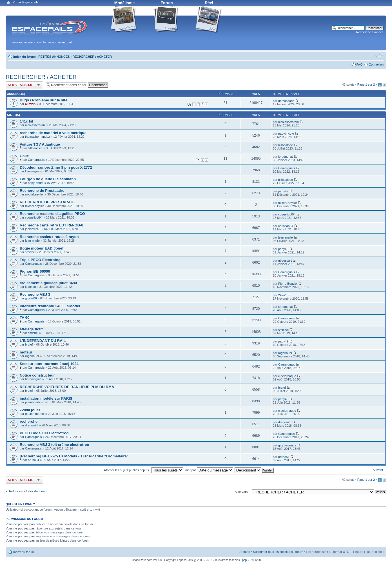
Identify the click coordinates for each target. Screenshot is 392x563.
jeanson (31, 287)
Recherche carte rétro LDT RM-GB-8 (52, 225)
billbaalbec (35, 148)
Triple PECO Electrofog (40, 260)
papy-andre (36, 183)
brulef (29, 344)
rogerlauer (32, 356)
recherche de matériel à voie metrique (53, 133)
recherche (29, 421)
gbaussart (285, 261)
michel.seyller (34, 194)
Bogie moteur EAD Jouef (42, 248)
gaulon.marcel (35, 414)
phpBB (246, 560)
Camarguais (36, 160)
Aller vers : (242, 492)
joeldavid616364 (36, 229)
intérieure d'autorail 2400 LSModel (50, 306)
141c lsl (26, 121)
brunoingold (33, 379)
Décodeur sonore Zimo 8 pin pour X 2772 (56, 167)
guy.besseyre (287, 445)
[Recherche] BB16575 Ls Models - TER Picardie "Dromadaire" (74, 456)
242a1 (283, 295)
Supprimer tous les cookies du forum (278, 552)
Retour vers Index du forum (28, 491)
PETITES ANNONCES (54, 57)
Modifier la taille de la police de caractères (379, 55)
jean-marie (32, 241)
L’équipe (244, 552)
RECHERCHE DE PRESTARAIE (47, 202)
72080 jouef (30, 410)
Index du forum (24, 57)
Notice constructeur (37, 375)
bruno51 (34, 460)
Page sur (366, 84)
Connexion (376, 64)
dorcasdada (286, 101)
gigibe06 (31, 298)
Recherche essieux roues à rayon (49, 237)
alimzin (30, 104)
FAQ (359, 64)
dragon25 (32, 425)
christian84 (286, 226)
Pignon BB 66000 (35, 271)
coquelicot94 (34, 217)
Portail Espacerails (25, 2)
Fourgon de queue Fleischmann (48, 179)
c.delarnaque (287, 376)
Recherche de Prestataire (42, 191)
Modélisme (124, 3)
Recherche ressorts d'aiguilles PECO (52, 214)
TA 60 (24, 318)
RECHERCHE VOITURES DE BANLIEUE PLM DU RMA (67, 387)
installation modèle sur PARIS (46, 398)
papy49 (283, 191)
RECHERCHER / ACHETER (92, 57)
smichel (30, 252)
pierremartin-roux (37, 402)
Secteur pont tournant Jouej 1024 (49, 364)
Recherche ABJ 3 (35, 294)
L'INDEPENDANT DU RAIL (43, 341)
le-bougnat (286, 157)
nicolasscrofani (35, 125)
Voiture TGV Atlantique (40, 144)
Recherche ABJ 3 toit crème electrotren (54, 445)
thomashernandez (37, 137)
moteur (26, 352)
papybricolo (286, 133)
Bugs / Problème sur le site (44, 100)
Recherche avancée (370, 32)
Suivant (378, 470)
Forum (167, 3)
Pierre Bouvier (288, 284)
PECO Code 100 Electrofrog (44, 433)
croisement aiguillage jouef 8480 (48, 283)
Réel (209, 3)
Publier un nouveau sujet (24, 85)
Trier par (209, 470)
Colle (24, 156)
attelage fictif (31, 329)
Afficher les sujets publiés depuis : (143, 470)
